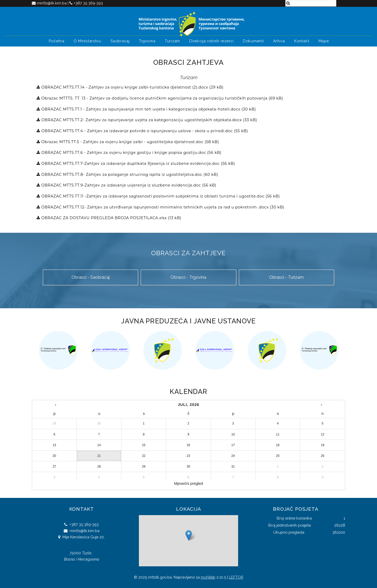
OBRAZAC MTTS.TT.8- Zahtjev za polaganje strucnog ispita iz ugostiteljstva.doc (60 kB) (129, 174)
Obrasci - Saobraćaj (91, 277)
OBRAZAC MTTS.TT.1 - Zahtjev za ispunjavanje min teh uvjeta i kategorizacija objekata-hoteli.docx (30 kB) (148, 109)
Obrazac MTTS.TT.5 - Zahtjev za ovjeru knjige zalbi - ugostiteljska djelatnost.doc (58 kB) (130, 142)
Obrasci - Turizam (286, 277)
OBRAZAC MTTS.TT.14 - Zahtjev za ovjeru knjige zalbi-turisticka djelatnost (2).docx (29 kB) (132, 87)
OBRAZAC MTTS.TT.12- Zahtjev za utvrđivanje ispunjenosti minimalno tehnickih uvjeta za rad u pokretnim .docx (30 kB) (162, 207)
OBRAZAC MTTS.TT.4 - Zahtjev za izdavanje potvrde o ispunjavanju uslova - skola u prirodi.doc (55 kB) (144, 131)
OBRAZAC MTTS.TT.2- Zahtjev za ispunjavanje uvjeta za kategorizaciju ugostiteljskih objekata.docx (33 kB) (149, 120)
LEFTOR (236, 577)
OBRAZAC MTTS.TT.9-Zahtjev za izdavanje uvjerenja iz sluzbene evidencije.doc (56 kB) (128, 185)
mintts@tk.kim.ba (52, 3)
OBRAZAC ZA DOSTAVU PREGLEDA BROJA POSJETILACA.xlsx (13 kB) (111, 218)
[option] (58, 350)
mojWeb (208, 577)
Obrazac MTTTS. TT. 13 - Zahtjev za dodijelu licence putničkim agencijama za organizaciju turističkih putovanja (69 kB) (162, 98)
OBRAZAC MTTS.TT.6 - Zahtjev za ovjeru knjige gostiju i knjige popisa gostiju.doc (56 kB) (131, 153)
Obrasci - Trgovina (188, 277)
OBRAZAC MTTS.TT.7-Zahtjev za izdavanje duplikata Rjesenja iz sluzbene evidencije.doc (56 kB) (138, 164)
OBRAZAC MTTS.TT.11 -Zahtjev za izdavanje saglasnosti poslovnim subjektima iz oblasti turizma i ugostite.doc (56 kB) (160, 196)
